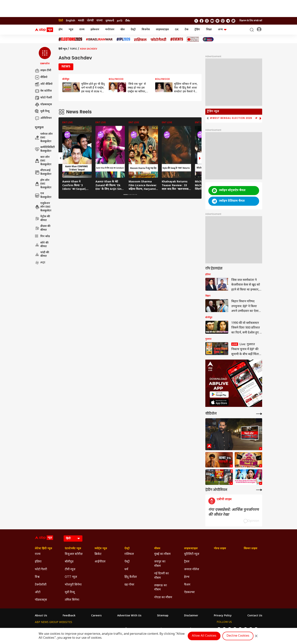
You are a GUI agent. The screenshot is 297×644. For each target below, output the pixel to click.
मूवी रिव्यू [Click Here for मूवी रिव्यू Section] (70, 592)
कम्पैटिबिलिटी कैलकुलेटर (45, 149)
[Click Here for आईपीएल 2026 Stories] (123, 39)
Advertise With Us (129, 616)
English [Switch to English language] (71, 21)
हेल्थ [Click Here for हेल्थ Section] (187, 577)
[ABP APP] (219, 394)
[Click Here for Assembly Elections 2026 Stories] (70, 39)
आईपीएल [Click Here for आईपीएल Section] (100, 562)
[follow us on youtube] (212, 21)
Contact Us (255, 616)
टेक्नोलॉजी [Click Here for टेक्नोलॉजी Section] (41, 585)
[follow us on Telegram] (228, 21)
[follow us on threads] (207, 21)
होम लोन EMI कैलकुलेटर (43, 184)
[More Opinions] (259, 490)
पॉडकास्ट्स (43, 105)
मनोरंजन (110, 30)
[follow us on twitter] (196, 21)
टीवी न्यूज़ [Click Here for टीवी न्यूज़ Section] (70, 570)
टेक (187, 30)
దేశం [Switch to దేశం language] (128, 21)
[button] (45, 56)
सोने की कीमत (42, 245)
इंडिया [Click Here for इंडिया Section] (38, 562)
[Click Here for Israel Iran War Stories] (99, 39)
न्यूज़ (71, 30)
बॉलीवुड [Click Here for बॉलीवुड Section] (69, 562)
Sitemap (163, 616)
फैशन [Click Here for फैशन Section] (187, 585)
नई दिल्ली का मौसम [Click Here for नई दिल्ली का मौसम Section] (161, 576)
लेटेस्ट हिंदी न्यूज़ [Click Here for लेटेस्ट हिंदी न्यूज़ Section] (43, 549)
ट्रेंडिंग (197, 30)
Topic (73, 49)
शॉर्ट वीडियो (44, 84)
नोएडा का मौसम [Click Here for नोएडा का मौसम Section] (163, 598)
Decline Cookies (238, 636)
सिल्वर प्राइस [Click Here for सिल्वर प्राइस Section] (250, 549)
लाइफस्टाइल (162, 30)
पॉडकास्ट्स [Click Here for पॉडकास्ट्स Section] (41, 600)
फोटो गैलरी (43, 98)
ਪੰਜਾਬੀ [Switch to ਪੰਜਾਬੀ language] (90, 21)
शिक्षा (209, 30)
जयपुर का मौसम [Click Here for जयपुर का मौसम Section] (160, 564)
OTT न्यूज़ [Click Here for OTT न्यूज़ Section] (71, 577)
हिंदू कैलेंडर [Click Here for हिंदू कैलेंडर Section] (131, 577)
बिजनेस (146, 30)
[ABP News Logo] (45, 30)
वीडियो (41, 77)
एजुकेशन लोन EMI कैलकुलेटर (43, 207)
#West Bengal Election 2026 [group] (231, 118)
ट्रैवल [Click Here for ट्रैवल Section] (187, 562)
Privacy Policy (223, 616)
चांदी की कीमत (42, 254)
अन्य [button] (222, 30)
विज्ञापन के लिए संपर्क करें (251, 21)
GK (177, 30)
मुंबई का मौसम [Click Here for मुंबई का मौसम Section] (162, 554)
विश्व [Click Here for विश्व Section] (37, 577)
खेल (123, 30)
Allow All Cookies (204, 636)
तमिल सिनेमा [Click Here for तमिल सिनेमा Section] (72, 600)
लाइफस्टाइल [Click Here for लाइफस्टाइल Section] (191, 549)
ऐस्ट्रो (133, 30)
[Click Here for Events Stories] (177, 39)
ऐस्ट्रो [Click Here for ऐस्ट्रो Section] (127, 549)
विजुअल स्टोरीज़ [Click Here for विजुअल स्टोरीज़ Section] (74, 554)
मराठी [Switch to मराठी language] (81, 21)
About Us (41, 616)
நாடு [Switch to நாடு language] (120, 21)
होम (61, 30)
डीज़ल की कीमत (43, 228)
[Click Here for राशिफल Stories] (140, 39)
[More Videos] (259, 414)
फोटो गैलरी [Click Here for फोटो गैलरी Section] (41, 570)
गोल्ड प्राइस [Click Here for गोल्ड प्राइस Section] (220, 549)
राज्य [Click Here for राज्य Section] (38, 554)
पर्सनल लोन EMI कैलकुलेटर (44, 138)
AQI (40, 263)
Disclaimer (191, 616)
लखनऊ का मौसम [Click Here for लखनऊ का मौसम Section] (161, 588)
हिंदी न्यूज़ (63, 49)
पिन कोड (42, 237)
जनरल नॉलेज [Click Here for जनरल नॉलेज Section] (192, 570)
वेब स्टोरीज (43, 91)
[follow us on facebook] (202, 21)
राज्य (82, 30)
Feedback (69, 616)
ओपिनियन (43, 118)
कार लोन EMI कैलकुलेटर (43, 161)
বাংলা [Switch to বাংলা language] (99, 21)
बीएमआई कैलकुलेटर (43, 172)
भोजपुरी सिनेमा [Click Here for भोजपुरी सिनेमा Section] (73, 585)
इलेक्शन (95, 30)
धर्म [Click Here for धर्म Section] (126, 570)
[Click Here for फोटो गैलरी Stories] (159, 39)
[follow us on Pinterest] (223, 21)
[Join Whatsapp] (233, 21)
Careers (96, 616)
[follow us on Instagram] (217, 21)
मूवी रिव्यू (42, 111)
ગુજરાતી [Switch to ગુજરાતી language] (110, 21)
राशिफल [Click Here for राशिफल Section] (129, 554)
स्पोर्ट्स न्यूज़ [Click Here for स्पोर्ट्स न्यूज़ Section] (101, 549)
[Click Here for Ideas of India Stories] (193, 39)
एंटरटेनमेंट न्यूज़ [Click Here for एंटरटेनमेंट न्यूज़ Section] (73, 549)
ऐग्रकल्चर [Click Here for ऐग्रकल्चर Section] (189, 592)
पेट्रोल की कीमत (42, 218)
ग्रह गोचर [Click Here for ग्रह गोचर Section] (129, 585)
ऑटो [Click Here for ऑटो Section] (38, 592)
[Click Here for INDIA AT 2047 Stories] (208, 39)
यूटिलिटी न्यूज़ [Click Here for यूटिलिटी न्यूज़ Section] (192, 554)
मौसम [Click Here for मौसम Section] (157, 549)
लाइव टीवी (43, 71)
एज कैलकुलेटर (43, 195)
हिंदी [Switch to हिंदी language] (61, 21)
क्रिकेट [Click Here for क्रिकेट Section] (98, 554)
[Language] (73, 538)
